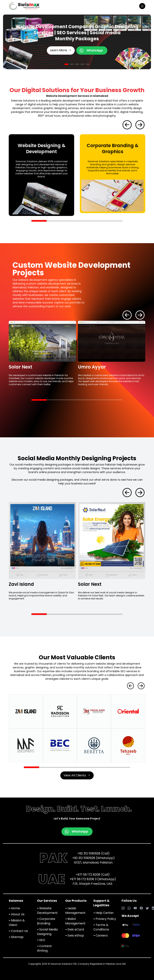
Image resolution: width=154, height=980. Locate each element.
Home (14, 908)
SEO (41, 940)
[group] (41, 175)
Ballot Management (75, 921)
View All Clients (77, 775)
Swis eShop (75, 935)
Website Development (47, 911)
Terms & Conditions (101, 927)
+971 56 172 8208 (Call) (93, 875)
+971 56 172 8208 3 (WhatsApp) (93, 879)
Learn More (61, 50)
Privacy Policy (105, 919)
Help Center (104, 913)
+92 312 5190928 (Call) (93, 853)
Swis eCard (75, 929)
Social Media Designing (47, 932)
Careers (101, 935)
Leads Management (75, 911)
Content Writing (44, 948)
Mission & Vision (17, 923)
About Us (17, 914)
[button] (66, 64)
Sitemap (16, 937)
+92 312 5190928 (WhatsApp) (93, 858)
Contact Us (18, 931)
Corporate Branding (46, 921)
